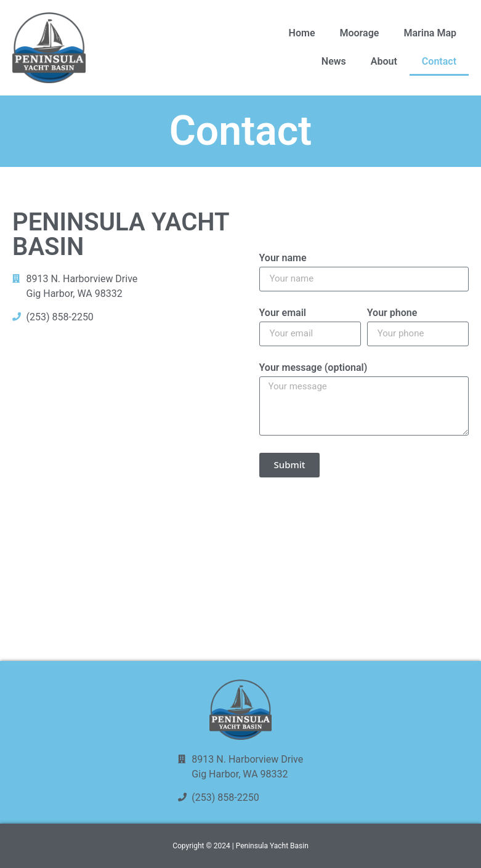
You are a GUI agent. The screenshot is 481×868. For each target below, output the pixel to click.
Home (302, 33)
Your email (283, 313)
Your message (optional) (313, 368)
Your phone (392, 313)
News (334, 61)
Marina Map (430, 33)
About (384, 61)
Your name (283, 258)
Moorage (359, 33)
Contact (439, 61)
